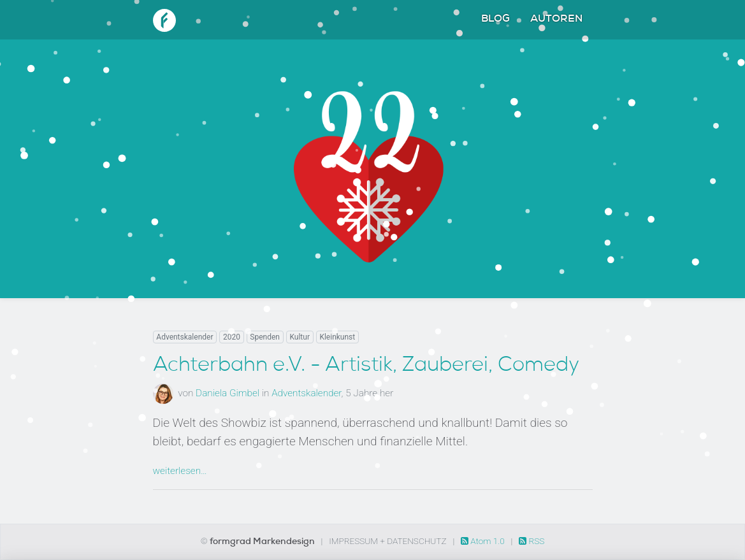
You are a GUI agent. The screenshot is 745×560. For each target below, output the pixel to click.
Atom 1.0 (484, 541)
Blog (495, 20)
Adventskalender (184, 337)
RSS (532, 541)
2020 (232, 337)
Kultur (300, 337)
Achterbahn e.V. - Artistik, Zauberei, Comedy (366, 366)
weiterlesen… (180, 471)
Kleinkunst (337, 337)
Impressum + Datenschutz (387, 541)
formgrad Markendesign (263, 542)
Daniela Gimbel (228, 393)
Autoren (556, 20)
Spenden (265, 337)
